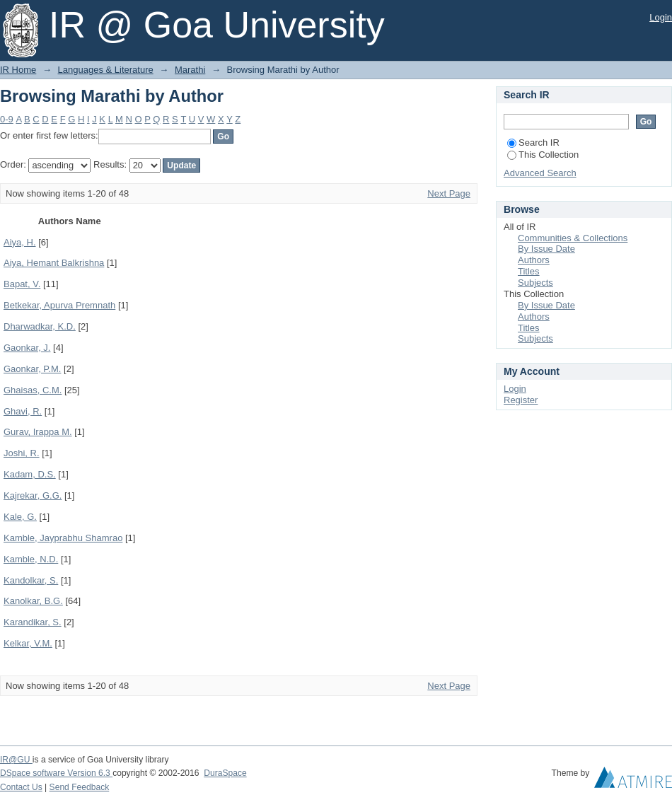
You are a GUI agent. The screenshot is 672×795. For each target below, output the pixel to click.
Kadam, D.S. (30, 474)
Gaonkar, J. (27, 348)
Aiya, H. (20, 242)
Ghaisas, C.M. (33, 390)
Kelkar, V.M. (28, 643)
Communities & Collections (573, 238)
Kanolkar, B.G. (33, 601)
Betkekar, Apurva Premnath (59, 305)
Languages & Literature (106, 70)
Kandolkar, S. (31, 580)
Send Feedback (80, 787)
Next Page (449, 193)
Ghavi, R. (23, 411)
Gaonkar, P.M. (32, 369)
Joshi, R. (22, 453)
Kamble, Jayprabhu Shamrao (63, 538)
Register (521, 400)
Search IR (533, 143)
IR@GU (16, 760)
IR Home (18, 70)
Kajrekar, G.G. (33, 495)
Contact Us (21, 787)
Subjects (535, 283)
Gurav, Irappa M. (38, 432)
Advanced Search (540, 173)
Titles (529, 271)
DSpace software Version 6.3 (56, 773)
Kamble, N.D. (31, 559)
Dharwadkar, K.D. (40, 326)
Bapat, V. (22, 284)
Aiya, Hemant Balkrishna (54, 263)
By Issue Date (546, 249)
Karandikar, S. (33, 622)
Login (661, 17)
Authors (534, 260)
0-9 (7, 119)
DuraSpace (225, 773)
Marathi (190, 70)
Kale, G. (20, 517)
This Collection (543, 155)
